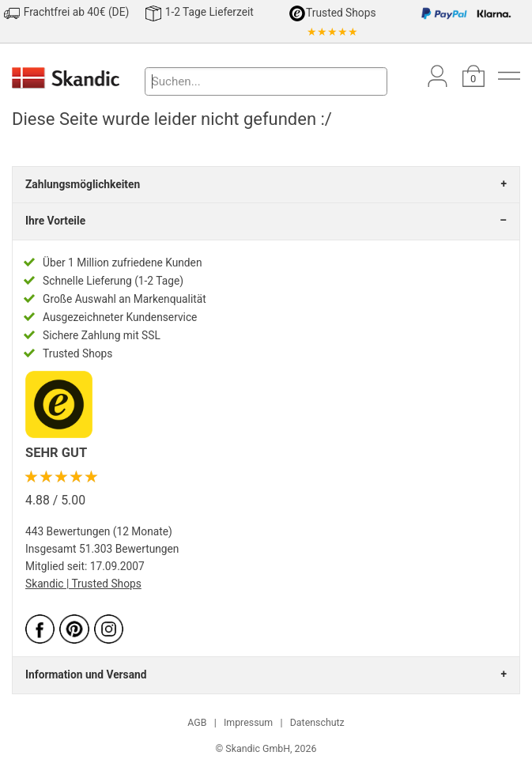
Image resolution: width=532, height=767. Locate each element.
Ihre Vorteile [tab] (55, 221)
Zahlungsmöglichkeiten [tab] (83, 184)
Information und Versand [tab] (86, 674)
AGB (197, 723)
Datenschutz (317, 723)
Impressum (248, 723)
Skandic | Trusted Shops (83, 584)
